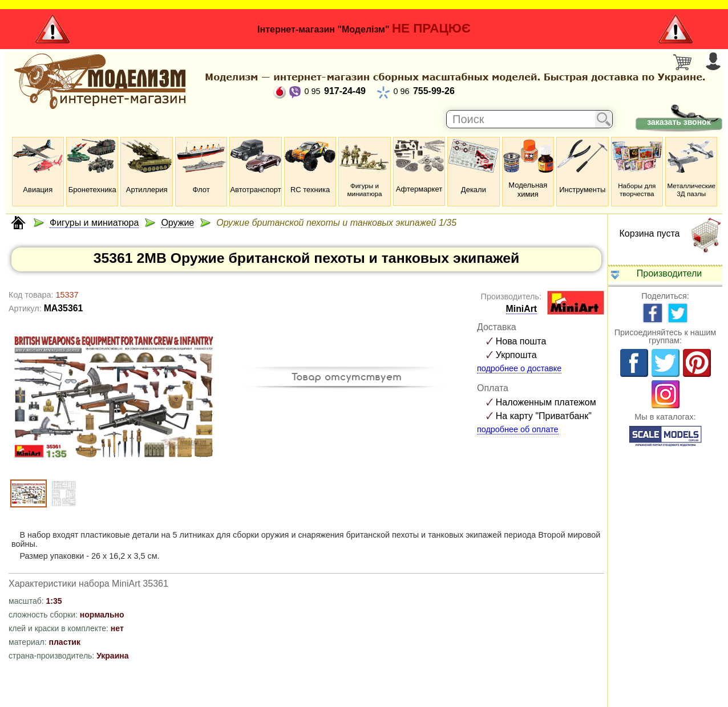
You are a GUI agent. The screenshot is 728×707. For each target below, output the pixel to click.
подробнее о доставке (519, 368)
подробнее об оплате (518, 429)
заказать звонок (679, 122)
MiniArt (522, 309)
